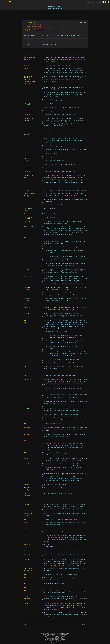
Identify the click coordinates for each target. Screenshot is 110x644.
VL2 (28, 545)
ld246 (29, 277)
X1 (28, 135)
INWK (29, 54)
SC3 (28, 172)
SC (28, 196)
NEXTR (83, 15)
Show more (82, 23)
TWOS (29, 407)
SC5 (28, 60)
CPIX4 (29, 379)
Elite (92, 2)
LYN (26, 15)
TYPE (29, 65)
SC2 (28, 115)
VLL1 (29, 523)
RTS (28, 427)
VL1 (28, 459)
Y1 (28, 313)
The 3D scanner (39, 30)
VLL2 (29, 578)
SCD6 (29, 221)
